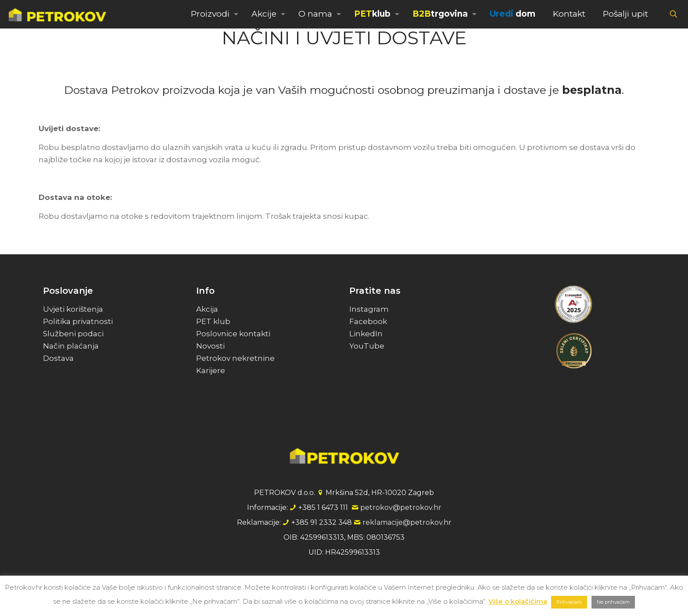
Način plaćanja (71, 346)
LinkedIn (366, 334)
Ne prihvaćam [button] (613, 602)
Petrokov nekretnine (235, 358)
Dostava (58, 358)
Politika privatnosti (78, 321)
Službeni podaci (73, 334)
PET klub (213, 321)
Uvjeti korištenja (73, 309)
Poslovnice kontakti (233, 334)
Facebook (368, 321)
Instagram (369, 309)
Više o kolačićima (518, 601)
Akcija (207, 309)
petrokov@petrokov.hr (401, 507)
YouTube (367, 346)
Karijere (211, 370)
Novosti (210, 346)
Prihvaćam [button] (569, 602)
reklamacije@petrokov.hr (407, 522)
